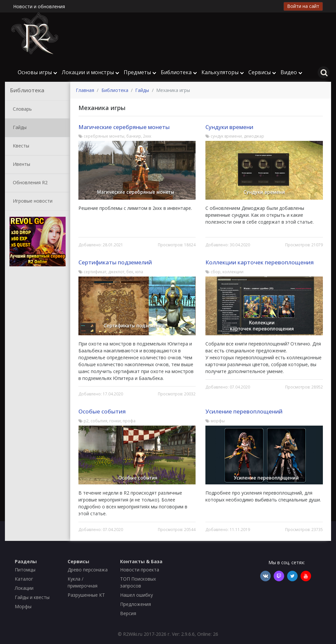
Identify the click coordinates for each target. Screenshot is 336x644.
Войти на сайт (303, 6)
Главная (85, 90)
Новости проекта (140, 570)
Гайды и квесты (32, 597)
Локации (24, 588)
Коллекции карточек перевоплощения (260, 262)
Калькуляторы (223, 72)
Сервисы (262, 72)
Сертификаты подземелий (115, 262)
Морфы (23, 606)
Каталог (24, 579)
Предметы (140, 72)
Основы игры (37, 72)
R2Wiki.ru (133, 634)
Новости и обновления (39, 6)
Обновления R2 (29, 183)
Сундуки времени (229, 127)
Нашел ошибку (136, 595)
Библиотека (179, 72)
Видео (291, 72)
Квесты (20, 146)
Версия (128, 613)
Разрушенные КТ (86, 595)
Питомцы (25, 570)
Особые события (102, 411)
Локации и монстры (90, 72)
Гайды (18, 128)
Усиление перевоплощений (244, 411)
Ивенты (20, 165)
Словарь (21, 109)
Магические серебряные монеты (124, 127)
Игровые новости (31, 201)
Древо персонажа (88, 570)
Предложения (136, 604)
